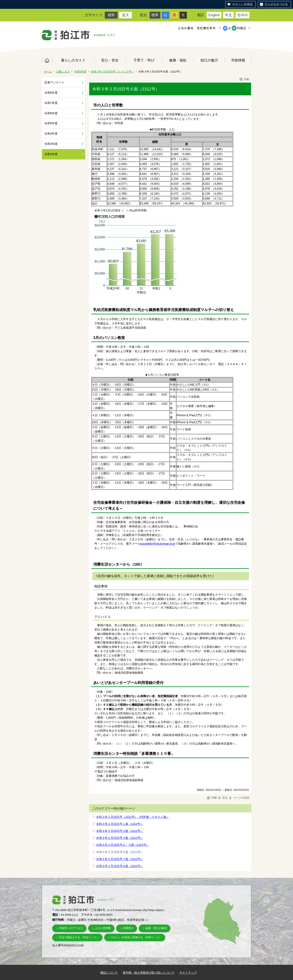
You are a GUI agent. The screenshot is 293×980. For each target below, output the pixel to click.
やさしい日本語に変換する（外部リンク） (136, 937)
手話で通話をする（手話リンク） (79, 937)
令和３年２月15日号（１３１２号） (112, 72)
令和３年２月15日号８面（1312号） (120, 866)
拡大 (126, 15)
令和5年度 (51, 123)
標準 (111, 15)
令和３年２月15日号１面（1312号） (120, 824)
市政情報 (238, 60)
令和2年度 (80, 72)
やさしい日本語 (242, 4)
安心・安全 (110, 60)
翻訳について (109, 973)
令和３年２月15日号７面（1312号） (120, 859)
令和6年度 (51, 113)
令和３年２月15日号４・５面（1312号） (123, 845)
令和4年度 (51, 134)
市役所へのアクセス (71, 928)
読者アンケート (54, 82)
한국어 (243, 15)
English (214, 15)
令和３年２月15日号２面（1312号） (120, 831)
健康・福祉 (178, 60)
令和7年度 (51, 103)
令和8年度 (51, 93)
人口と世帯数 (103, 928)
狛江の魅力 (209, 60)
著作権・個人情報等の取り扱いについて (149, 973)
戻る (223, 798)
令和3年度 (51, 144)
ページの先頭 (239, 798)
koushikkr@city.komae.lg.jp (158, 544)
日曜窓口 (128, 928)
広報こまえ (63, 72)
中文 (228, 15)
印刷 (244, 79)
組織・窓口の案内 (156, 928)
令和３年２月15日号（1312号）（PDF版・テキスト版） (133, 817)
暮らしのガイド (73, 60)
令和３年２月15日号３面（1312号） (120, 838)
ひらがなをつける (276, 4)
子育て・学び (144, 60)
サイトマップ (188, 973)
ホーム (47, 60)
